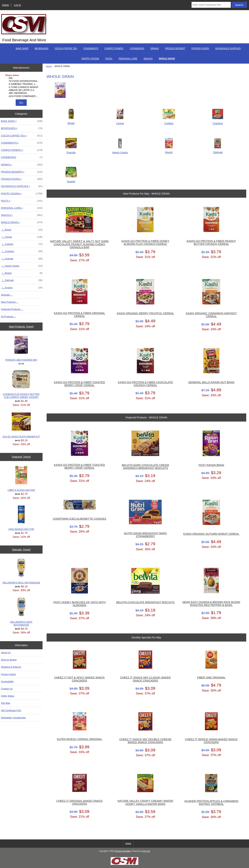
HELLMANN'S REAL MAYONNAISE (21, 571)
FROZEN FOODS (200, 48)
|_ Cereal (22, 237)
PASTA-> (22, 201)
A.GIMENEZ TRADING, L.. (22, 84)
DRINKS (155, 48)
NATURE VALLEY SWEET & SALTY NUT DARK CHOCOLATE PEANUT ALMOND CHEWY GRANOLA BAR (79, 244)
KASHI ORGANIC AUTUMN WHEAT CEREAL (211, 534)
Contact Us (7, 689)
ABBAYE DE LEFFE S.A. (22, 90)
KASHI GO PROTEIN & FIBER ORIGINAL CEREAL (79, 315)
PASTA (109, 59)
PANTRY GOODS (90, 59)
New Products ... (10, 302)
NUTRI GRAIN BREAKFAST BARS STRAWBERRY (145, 535)
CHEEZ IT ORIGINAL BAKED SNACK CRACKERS (79, 802)
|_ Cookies (22, 244)
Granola (71, 151)
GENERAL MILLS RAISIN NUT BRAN (211, 382)
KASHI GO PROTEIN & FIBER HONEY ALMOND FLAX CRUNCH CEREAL (145, 242)
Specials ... (7, 295)
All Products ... (8, 317)
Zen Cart (146, 851)
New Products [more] (21, 327)
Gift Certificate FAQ (11, 710)
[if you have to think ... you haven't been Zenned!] (124, 864)
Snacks (71, 180)
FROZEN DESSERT (175, 48)
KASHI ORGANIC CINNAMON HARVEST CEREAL (211, 315)
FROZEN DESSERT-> (22, 172)
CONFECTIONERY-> (22, 150)
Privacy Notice (8, 674)
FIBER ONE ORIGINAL (211, 678)
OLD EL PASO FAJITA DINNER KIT (21, 425)
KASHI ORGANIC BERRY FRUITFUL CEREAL (145, 313)
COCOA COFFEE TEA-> (22, 136)
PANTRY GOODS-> (22, 194)
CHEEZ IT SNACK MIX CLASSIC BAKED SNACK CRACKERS (145, 679)
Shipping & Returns (11, 667)
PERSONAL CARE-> (22, 208)
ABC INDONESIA (22, 93)
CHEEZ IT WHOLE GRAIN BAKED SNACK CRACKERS (211, 741)
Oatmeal (218, 151)
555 (22, 78)
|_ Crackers (22, 251)
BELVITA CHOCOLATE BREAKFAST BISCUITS (145, 602)
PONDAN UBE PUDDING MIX (21, 348)
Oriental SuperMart (123, 851)
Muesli (169, 151)
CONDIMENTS (91, 48)
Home (5, 5)
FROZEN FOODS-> (22, 179)
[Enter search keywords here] (211, 5)
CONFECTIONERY (114, 48)
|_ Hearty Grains (22, 266)
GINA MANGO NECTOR (21, 518)
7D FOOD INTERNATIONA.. (22, 81)
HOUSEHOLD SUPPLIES (228, 48)
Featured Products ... (12, 309)
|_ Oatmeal (22, 280)
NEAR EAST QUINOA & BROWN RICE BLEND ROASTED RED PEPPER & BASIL (211, 604)
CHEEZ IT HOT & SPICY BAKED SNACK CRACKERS (79, 679)
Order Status (8, 696)
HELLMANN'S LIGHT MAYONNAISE (21, 612)
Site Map (6, 703)
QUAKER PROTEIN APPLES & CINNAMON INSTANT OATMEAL (211, 803)
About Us (6, 653)
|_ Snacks (22, 288)
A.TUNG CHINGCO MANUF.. (22, 87)
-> (22, 222)
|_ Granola (22, 259)
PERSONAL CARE (128, 59)
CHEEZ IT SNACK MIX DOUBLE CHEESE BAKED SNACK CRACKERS (145, 741)
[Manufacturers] (21, 86)
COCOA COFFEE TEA (66, 48)
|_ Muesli (22, 273)
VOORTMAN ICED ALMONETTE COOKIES (79, 519)
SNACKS (148, 59)
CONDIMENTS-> (22, 143)
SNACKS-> (22, 215)
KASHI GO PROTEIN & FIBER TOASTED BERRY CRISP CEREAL (79, 384)
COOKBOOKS (137, 48)
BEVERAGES (42, 48)
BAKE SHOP (22, 48)
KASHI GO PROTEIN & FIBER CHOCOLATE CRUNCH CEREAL (145, 384)
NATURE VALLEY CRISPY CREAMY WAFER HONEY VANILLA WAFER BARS (145, 802)
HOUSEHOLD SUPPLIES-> (22, 186)
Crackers (218, 122)
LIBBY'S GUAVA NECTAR (21, 479)
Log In (17, 5)
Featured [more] (21, 457)
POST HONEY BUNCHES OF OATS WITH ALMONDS (79, 604)
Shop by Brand (9, 660)
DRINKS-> (22, 165)
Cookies (169, 122)
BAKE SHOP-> (22, 121)
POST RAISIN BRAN (211, 465)
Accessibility (7, 681)
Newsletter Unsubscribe (13, 718)
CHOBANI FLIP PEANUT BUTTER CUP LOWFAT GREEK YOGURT (21, 384)
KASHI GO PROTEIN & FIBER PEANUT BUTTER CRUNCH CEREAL (211, 242)
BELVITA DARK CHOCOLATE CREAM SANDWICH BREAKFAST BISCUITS (145, 467)
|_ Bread (22, 230)
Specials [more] (21, 550)
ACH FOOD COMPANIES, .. (22, 96)
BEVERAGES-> (22, 128)
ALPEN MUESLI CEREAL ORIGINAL (80, 739)
